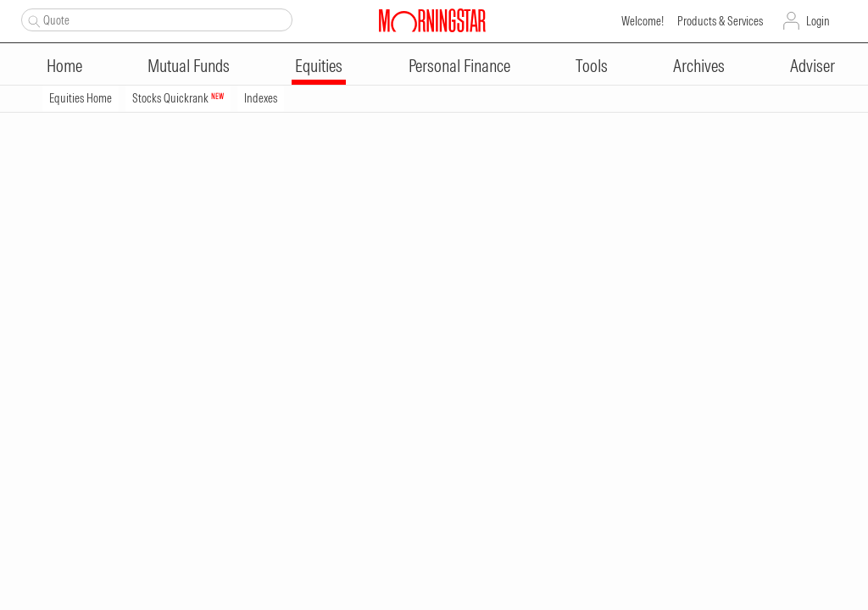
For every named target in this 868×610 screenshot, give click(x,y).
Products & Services (720, 21)
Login (818, 21)
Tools (592, 66)
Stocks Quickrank (178, 98)
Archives (699, 66)
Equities (319, 66)
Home (64, 66)
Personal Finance (459, 66)
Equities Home (81, 98)
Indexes (261, 98)
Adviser (812, 66)
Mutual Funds (189, 66)
